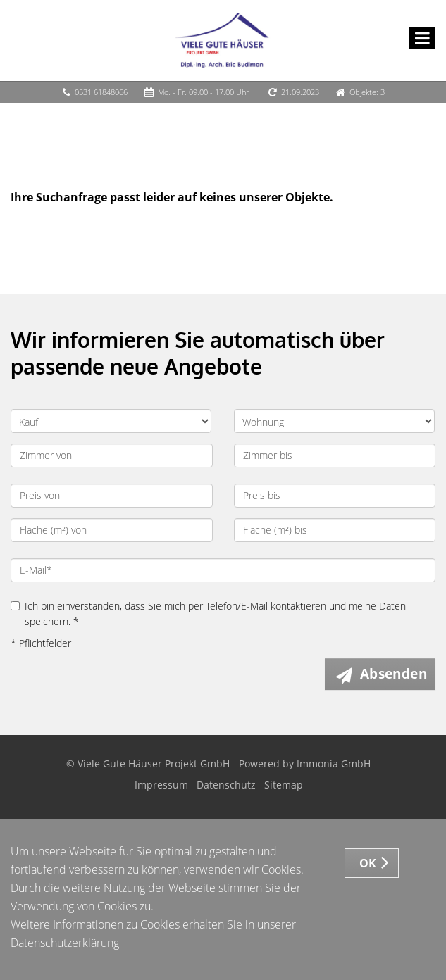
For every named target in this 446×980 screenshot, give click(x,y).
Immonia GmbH (334, 764)
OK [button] (368, 863)
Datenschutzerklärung (65, 943)
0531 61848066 (101, 92)
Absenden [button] (394, 674)
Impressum (161, 785)
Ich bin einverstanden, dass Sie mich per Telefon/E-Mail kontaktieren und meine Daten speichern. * (208, 614)
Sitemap (284, 785)
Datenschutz (226, 785)
